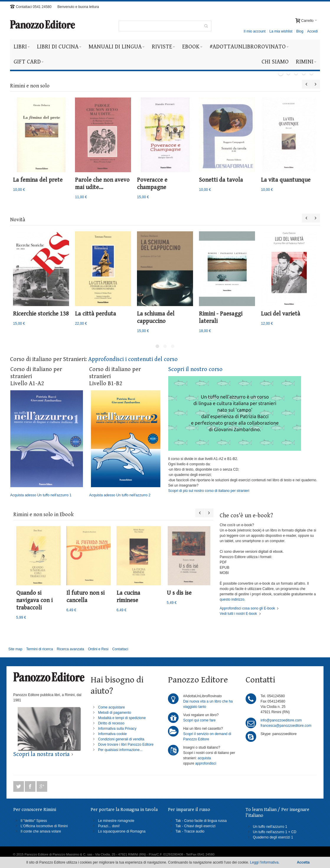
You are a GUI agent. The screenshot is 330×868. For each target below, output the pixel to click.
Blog (300, 31)
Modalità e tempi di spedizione (122, 718)
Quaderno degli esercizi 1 (273, 837)
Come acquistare (111, 707)
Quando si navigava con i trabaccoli (34, 600)
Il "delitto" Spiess (34, 821)
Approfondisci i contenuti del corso (133, 359)
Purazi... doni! (109, 826)
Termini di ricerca (40, 649)
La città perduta (95, 314)
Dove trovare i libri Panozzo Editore (126, 745)
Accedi (313, 31)
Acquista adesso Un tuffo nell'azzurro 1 (47, 444)
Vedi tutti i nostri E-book (238, 614)
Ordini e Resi (98, 649)
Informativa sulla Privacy (117, 729)
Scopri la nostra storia (41, 754)
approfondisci (206, 763)
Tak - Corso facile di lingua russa (201, 821)
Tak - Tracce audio (190, 831)
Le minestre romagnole (116, 821)
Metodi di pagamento (115, 713)
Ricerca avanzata (70, 649)
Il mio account (255, 31)
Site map (15, 649)
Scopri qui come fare (199, 720)
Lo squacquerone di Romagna (122, 831)
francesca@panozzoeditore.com (286, 726)
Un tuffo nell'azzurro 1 (270, 827)
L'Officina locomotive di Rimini (44, 826)
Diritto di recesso (111, 723)
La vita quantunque (286, 180)
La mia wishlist (281, 31)
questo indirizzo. (232, 599)
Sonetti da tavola (221, 180)
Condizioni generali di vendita (121, 739)
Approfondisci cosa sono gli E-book (247, 608)
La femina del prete (38, 180)
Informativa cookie (112, 734)
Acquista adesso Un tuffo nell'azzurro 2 (125, 444)
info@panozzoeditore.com (281, 720)
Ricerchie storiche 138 (41, 314)
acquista (204, 758)
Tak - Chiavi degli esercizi (195, 826)
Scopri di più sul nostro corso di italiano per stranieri (209, 491)
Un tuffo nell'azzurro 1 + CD (275, 832)
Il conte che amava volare (41, 831)
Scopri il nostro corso (195, 369)
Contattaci (120, 649)
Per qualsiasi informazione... (120, 750)
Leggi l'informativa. (265, 862)
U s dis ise (179, 593)
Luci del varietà (281, 314)
